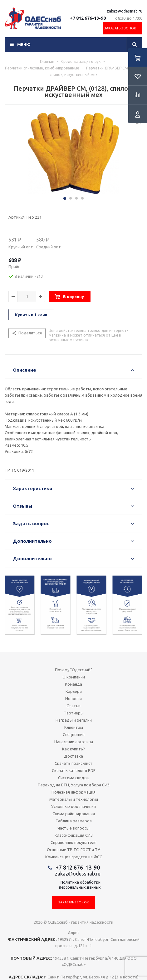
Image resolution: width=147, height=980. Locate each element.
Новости (73, 698)
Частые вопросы (73, 828)
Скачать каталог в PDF (74, 770)
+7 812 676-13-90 (88, 18)
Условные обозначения (73, 806)
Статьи (73, 706)
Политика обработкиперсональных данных (80, 885)
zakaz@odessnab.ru (125, 11)
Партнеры (74, 713)
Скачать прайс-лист (74, 763)
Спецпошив (74, 734)
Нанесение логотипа (74, 742)
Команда (73, 684)
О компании (74, 677)
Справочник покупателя (73, 842)
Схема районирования (74, 814)
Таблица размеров (74, 821)
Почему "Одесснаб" (73, 670)
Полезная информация (73, 792)
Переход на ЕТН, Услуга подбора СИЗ (74, 785)
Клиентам (74, 727)
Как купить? (73, 749)
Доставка (73, 756)
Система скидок (73, 778)
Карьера (74, 691)
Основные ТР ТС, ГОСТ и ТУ (73, 850)
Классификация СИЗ (74, 835)
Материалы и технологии (74, 799)
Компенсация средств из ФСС (74, 857)
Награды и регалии (74, 720)
